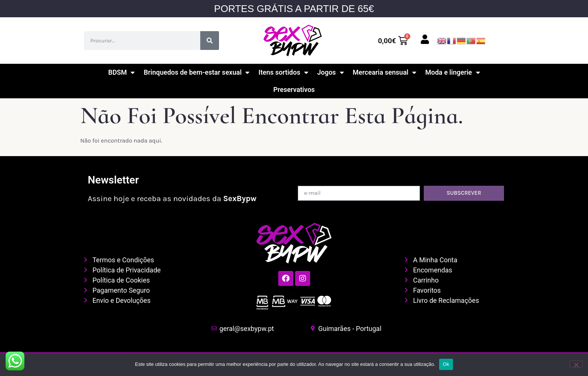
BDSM (121, 72)
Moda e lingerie (453, 72)
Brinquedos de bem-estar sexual (196, 72)
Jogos (331, 72)
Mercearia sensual (385, 72)
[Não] (576, 364)
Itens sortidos (283, 72)
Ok (446, 364)
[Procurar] (210, 41)
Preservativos (294, 89)
